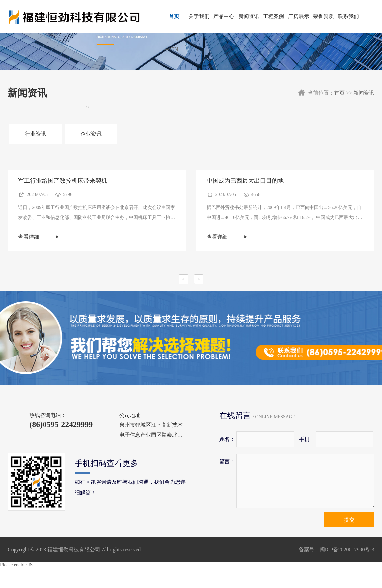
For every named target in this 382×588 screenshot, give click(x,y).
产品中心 (224, 16)
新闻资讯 (249, 16)
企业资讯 (90, 134)
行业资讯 (35, 134)
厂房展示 (299, 16)
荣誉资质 (323, 16)
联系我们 (348, 16)
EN (175, 49)
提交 (349, 520)
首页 (174, 16)
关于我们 (199, 16)
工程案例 (274, 16)
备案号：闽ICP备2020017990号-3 (337, 550)
